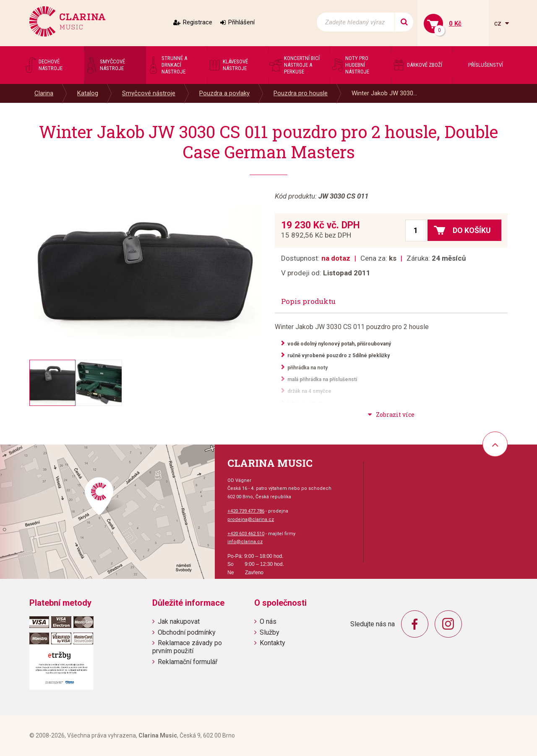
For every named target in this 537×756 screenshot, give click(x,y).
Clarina (44, 93)
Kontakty (272, 643)
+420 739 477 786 (246, 511)
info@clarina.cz (245, 542)
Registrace (198, 22)
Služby (270, 632)
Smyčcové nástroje (149, 93)
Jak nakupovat (179, 621)
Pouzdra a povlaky (224, 93)
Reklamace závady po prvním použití (187, 647)
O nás (268, 621)
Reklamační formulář (188, 662)
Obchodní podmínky (187, 632)
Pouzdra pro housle (301, 93)
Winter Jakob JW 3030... (384, 93)
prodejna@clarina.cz (251, 519)
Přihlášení (241, 22)
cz (499, 23)
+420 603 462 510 (246, 534)
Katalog (88, 93)
